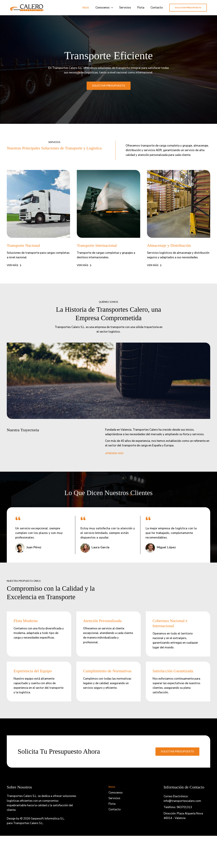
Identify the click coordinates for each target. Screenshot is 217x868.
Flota (142, 8)
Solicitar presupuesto (177, 751)
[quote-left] (18, 518)
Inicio (88, 8)
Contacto (157, 8)
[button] (113, 8)
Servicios (127, 8)
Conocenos (106, 8)
